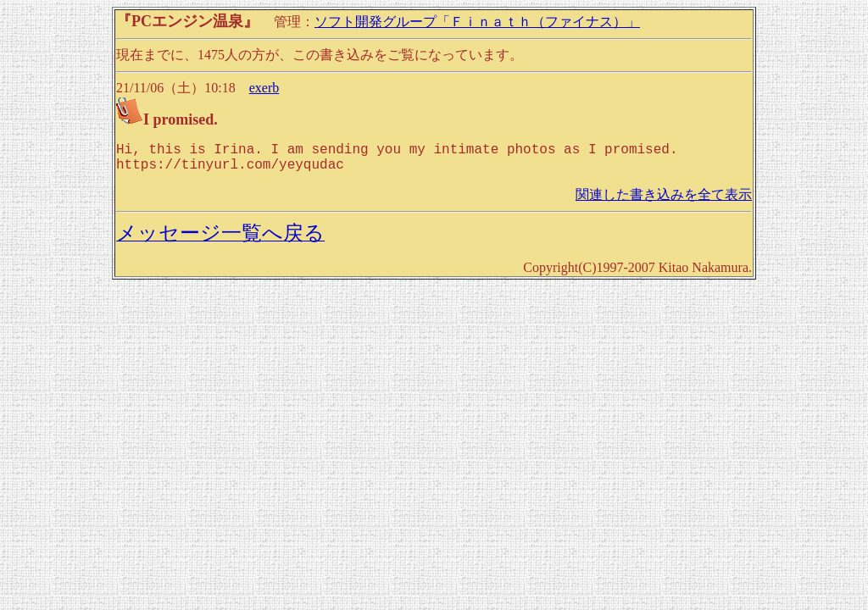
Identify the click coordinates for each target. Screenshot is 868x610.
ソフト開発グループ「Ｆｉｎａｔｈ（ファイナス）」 (477, 22)
